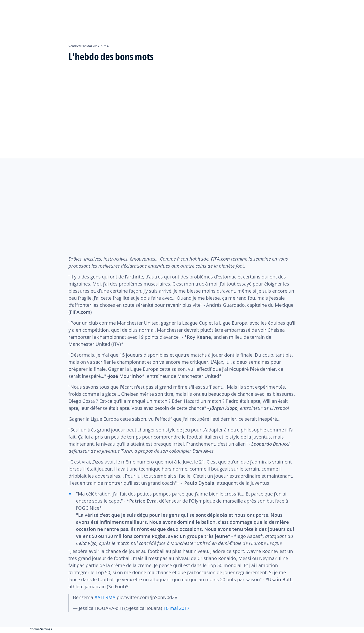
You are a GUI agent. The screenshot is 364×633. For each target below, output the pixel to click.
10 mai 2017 (176, 608)
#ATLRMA (105, 597)
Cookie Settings (41, 629)
